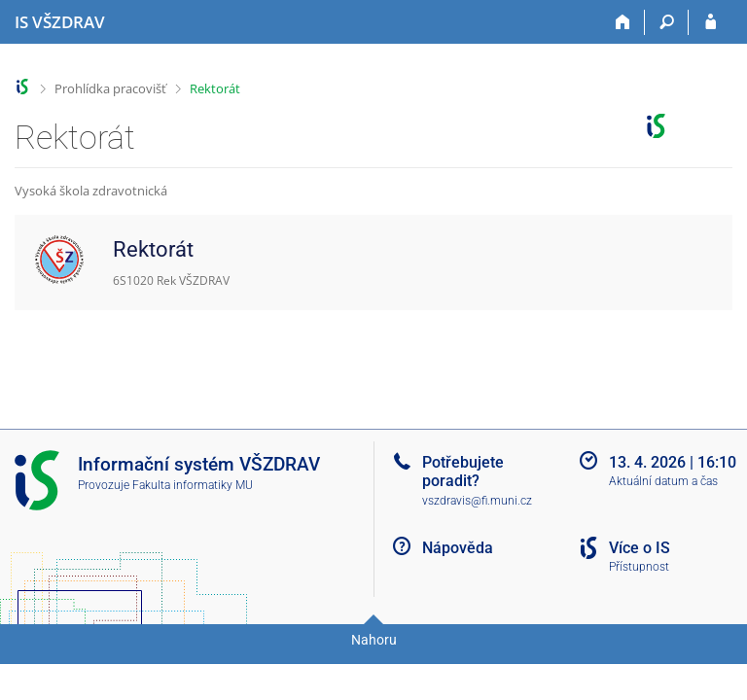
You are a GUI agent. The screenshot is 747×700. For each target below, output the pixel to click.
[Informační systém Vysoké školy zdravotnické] (60, 22)
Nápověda (458, 548)
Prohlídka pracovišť (110, 88)
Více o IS (640, 548)
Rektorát (215, 88)
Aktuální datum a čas (663, 481)
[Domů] (623, 22)
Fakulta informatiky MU (193, 485)
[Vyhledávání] (667, 22)
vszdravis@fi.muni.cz (477, 501)
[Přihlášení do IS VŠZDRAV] (711, 22)
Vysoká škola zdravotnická (91, 191)
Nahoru (374, 640)
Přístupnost (639, 567)
